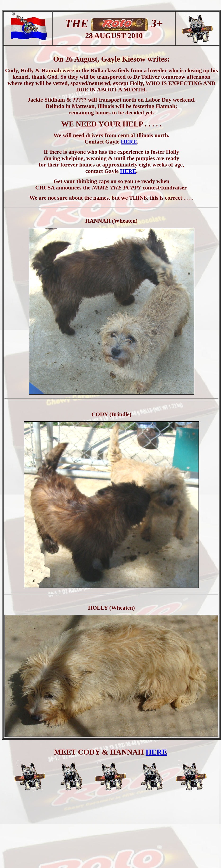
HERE (129, 142)
